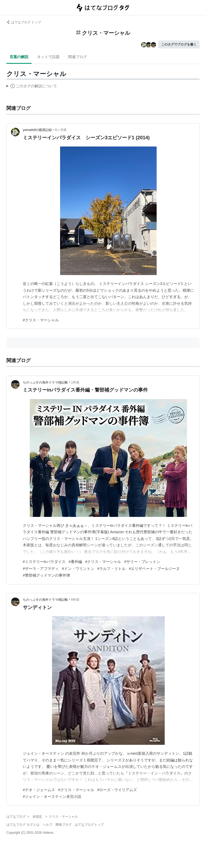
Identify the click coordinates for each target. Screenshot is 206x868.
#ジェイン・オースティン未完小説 (52, 796)
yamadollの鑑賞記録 (37, 130)
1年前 (75, 382)
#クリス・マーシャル (41, 320)
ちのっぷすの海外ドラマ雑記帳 (45, 382)
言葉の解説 (19, 57)
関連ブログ (78, 57)
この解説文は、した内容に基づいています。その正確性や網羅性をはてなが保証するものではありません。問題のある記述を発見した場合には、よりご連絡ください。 (32, 87)
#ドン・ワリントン (78, 569)
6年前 (75, 600)
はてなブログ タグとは (23, 825)
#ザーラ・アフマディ (41, 569)
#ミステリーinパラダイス (44, 562)
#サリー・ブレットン (142, 562)
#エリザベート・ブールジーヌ (154, 569)
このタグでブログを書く (179, 44)
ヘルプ (47, 825)
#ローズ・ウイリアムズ (117, 790)
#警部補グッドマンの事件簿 (46, 575)
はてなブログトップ (89, 825)
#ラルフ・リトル (112, 569)
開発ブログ (64, 825)
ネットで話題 (48, 57)
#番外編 (75, 562)
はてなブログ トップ (24, 22)
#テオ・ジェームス (39, 790)
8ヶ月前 (61, 130)
